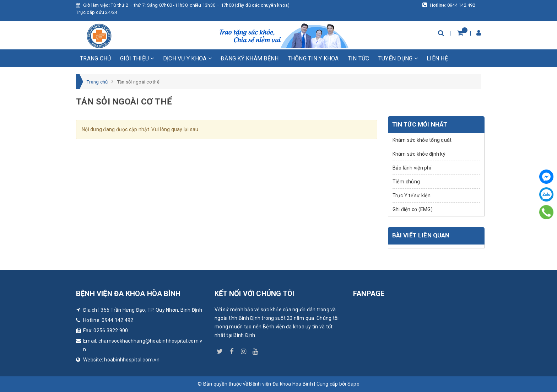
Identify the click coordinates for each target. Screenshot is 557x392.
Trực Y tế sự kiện (412, 195)
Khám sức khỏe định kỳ (419, 154)
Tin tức (359, 58)
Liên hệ (437, 58)
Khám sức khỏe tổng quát (422, 140)
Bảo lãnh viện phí (412, 168)
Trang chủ (95, 58)
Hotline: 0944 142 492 (449, 5)
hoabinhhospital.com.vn (132, 360)
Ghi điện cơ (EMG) (413, 209)
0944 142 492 (117, 320)
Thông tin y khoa (313, 58)
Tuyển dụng (398, 58)
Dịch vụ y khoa (187, 58)
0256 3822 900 (111, 331)
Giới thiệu (137, 58)
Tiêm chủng (406, 182)
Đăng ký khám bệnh (250, 58)
